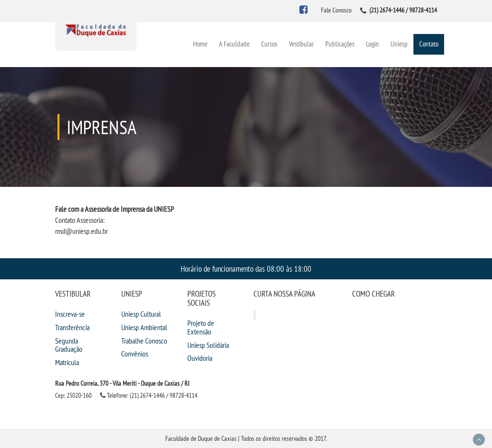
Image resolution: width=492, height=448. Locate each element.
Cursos (269, 44)
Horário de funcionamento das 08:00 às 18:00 (246, 269)
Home (200, 44)
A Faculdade (234, 44)
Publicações (340, 44)
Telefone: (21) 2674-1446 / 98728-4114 (149, 395)
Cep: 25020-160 (73, 395)
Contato (429, 44)
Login (372, 44)
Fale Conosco (336, 10)
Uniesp (399, 44)
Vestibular (301, 44)
